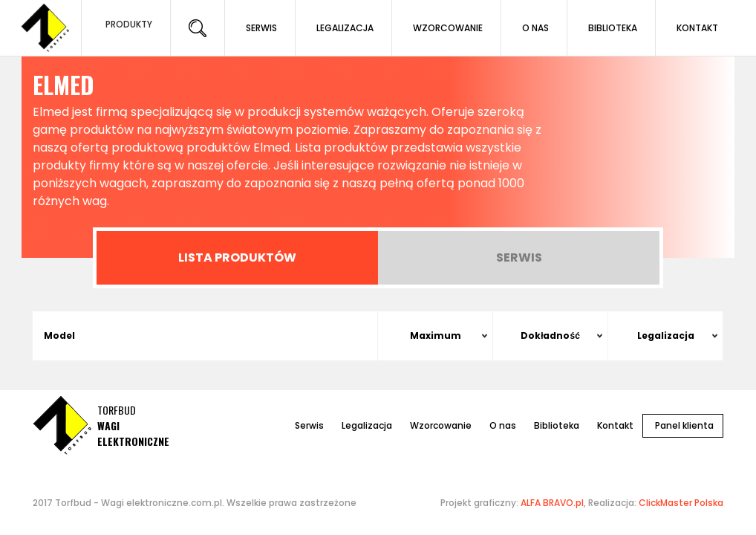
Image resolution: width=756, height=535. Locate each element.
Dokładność (550, 335)
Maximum (436, 335)
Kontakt (615, 425)
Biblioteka (557, 425)
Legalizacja (666, 335)
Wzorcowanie (441, 425)
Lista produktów (237, 257)
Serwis (519, 257)
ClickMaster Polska (681, 503)
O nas (503, 425)
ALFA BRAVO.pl (552, 503)
